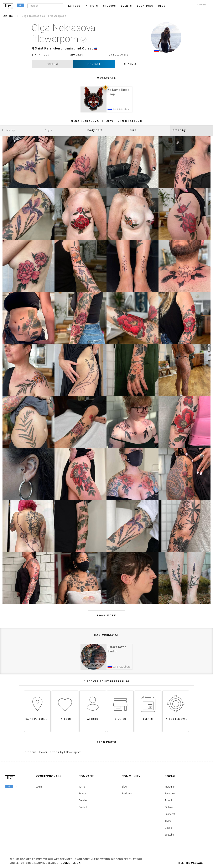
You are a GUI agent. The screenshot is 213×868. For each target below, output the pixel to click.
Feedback (127, 797)
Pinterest (170, 811)
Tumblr (169, 804)
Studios (110, 6)
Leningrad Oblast (79, 48)
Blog (124, 790)
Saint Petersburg (49, 48)
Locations (145, 6)
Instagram (170, 790)
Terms (82, 790)
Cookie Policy (70, 863)
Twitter (168, 824)
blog (162, 6)
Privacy (83, 797)
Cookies (83, 804)
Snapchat (170, 817)
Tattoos (74, 6)
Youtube (169, 838)
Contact (94, 64)
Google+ (169, 831)
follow (52, 64)
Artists (92, 6)
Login (39, 790)
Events (127, 6)
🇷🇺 (96, 48)
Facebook (170, 797)
